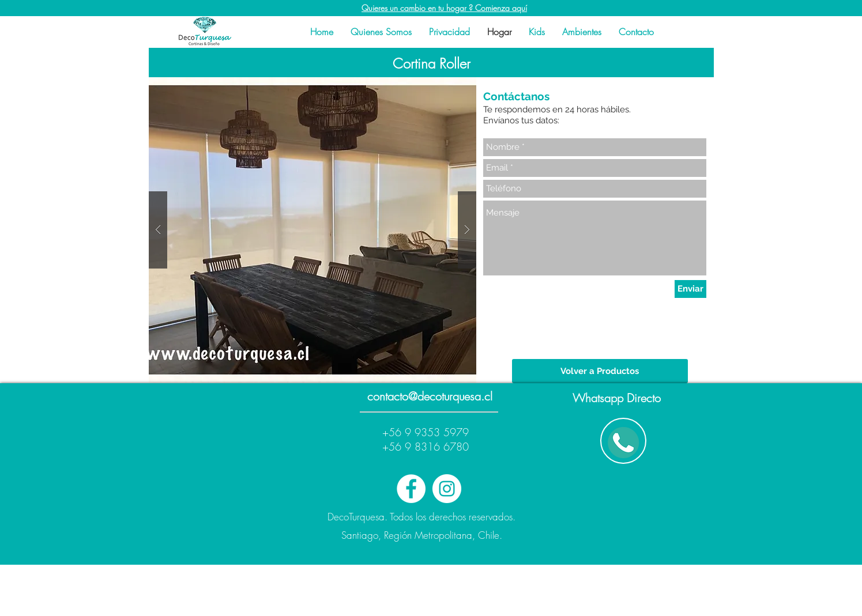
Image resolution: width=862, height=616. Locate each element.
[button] (313, 230)
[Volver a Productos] (600, 371)
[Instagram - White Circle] (447, 489)
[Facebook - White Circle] (411, 489)
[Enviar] (690, 289)
